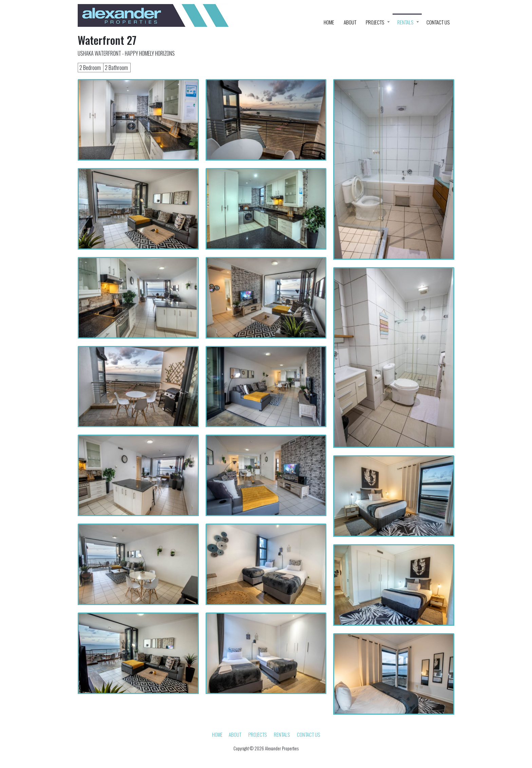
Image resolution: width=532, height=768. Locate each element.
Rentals (405, 22)
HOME (329, 22)
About (350, 22)
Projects (375, 22)
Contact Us (438, 22)
